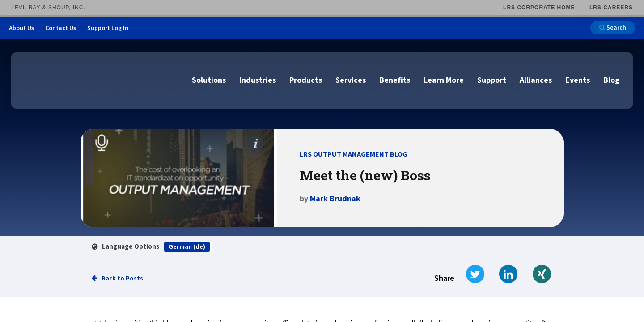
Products (306, 80)
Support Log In (108, 28)
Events (578, 80)
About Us (21, 28)
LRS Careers (611, 8)
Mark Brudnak (335, 199)
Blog (611, 80)
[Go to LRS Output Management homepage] (65, 80)
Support (492, 80)
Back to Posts (122, 279)
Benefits (395, 80)
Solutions (209, 80)
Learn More (444, 80)
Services (351, 80)
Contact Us (61, 28)
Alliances (536, 80)
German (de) (187, 247)
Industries (258, 80)
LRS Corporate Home (539, 8)
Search (613, 28)
